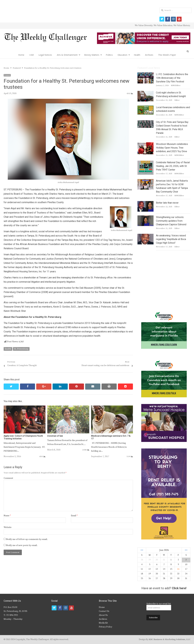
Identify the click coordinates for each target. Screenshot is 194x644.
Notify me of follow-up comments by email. (27, 539)
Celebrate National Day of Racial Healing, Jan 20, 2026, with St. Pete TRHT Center (173, 166)
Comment (8, 478)
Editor (177, 100)
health (8, 349)
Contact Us (104, 611)
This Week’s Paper (167, 55)
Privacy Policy (105, 627)
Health (137, 55)
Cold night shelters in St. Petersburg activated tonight (171, 95)
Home (21, 55)
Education (122, 55)
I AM (31, 55)
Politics (109, 55)
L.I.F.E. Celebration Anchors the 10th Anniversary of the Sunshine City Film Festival (172, 78)
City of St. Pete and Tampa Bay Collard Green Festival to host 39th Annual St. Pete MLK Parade (172, 128)
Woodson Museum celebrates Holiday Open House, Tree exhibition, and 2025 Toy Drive (172, 148)
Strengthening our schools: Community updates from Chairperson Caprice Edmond (171, 221)
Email (74, 516)
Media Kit (103, 623)
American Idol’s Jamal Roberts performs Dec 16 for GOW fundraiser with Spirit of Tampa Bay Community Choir (172, 186)
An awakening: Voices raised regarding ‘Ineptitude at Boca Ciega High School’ (171, 239)
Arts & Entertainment (67, 55)
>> (186, 550)
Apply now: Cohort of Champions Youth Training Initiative (23, 437)
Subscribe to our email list (159, 604)
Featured (7, 75)
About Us (103, 615)
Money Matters (92, 55)
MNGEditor (176, 85)
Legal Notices (45, 55)
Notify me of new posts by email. (22, 545)
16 (178, 569)
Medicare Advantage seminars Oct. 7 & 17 (111, 437)
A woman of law (55, 436)
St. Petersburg (21, 349)
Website (8, 527)
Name (7, 516)
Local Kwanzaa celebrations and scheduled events (173, 109)
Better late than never (167, 203)
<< (142, 550)
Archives (149, 55)
